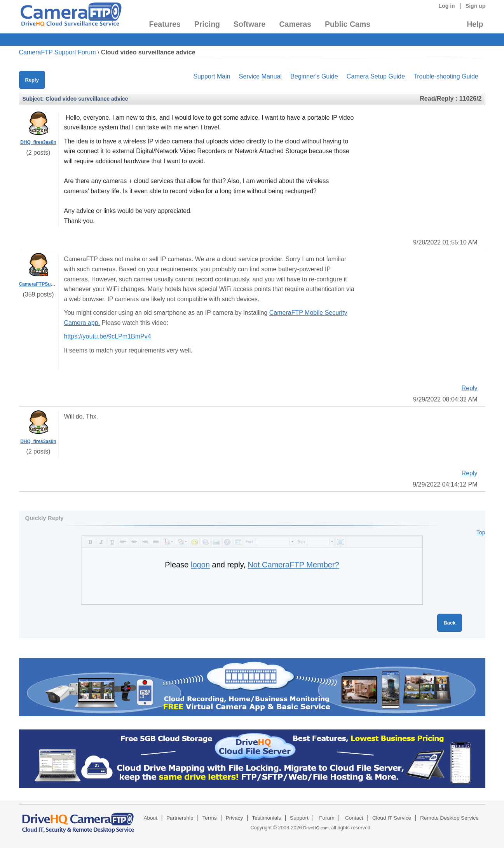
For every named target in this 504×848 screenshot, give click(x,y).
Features (165, 24)
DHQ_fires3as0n (38, 142)
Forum (327, 818)
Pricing (207, 24)
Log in (447, 6)
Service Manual (260, 76)
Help (475, 24)
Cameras (295, 24)
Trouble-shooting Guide (446, 76)
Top (481, 532)
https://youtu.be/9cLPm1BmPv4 (108, 336)
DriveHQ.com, (316, 828)
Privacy (235, 818)
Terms (210, 818)
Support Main (212, 76)
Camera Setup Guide (376, 76)
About (150, 818)
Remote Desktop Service (449, 818)
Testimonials (266, 818)
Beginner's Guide (314, 76)
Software (249, 24)
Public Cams (348, 24)
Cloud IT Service (392, 818)
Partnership (180, 818)
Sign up (476, 6)
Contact (354, 818)
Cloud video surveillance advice (148, 52)
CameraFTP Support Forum (58, 52)
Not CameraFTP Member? (293, 565)
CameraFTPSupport (41, 284)
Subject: (33, 99)
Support (299, 818)
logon (200, 565)
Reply (32, 80)
